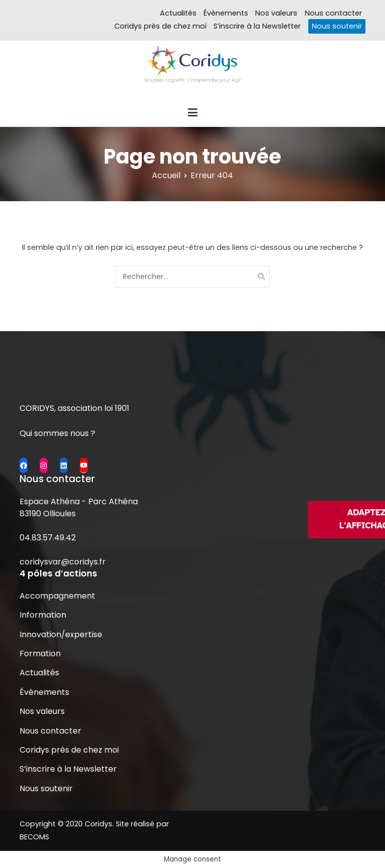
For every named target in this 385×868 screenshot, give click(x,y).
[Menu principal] (192, 113)
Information (43, 615)
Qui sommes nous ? (57, 433)
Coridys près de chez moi (160, 26)
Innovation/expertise (61, 634)
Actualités (178, 13)
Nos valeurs (276, 13)
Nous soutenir (337, 26)
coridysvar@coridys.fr (63, 562)
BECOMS (34, 837)
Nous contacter (333, 13)
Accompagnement (57, 596)
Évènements (226, 13)
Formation (40, 654)
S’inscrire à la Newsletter (257, 26)
